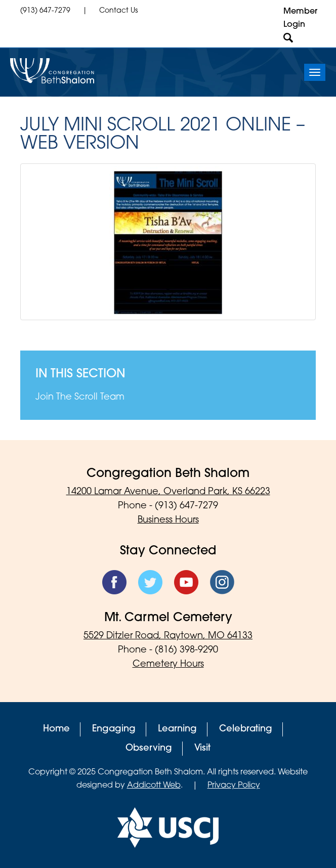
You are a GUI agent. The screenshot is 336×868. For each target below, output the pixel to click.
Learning (177, 729)
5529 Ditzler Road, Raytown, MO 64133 (168, 636)
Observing (149, 748)
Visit (202, 748)
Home (56, 729)
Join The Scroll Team (80, 397)
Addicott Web (154, 786)
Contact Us (118, 11)
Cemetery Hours (168, 664)
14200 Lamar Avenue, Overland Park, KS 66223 (168, 492)
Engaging (114, 729)
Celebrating (246, 729)
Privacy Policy (234, 786)
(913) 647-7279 (45, 11)
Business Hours (168, 520)
